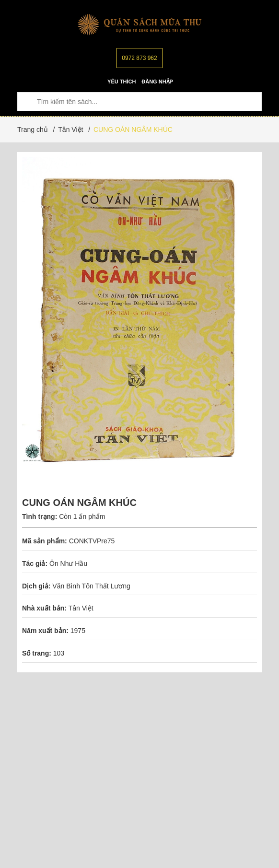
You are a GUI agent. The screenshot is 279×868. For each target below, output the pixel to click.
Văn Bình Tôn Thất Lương (91, 586)
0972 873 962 (139, 58)
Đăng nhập (157, 82)
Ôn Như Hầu (69, 563)
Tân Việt (81, 608)
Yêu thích (122, 82)
